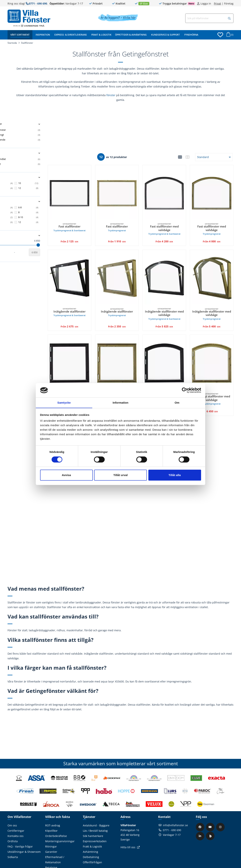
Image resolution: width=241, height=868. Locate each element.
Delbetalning (91, 839)
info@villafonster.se (175, 808)
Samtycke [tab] (64, 403)
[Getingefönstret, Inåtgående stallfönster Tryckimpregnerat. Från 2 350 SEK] (129, 269)
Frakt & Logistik (101, 35)
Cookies (50, 860)
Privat (217, 4)
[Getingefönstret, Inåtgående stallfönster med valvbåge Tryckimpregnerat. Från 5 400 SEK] (214, 269)
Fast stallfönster (87, 221)
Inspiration (43, 35)
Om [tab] (177, 403)
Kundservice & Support (165, 35)
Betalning (51, 850)
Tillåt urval (120, 475)
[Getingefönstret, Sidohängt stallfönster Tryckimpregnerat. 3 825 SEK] (129, 348)
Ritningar (51, 829)
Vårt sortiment (20, 35)
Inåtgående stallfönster (87, 300)
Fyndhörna (191, 35)
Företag (229, 4)
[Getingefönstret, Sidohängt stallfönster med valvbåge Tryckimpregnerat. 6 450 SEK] (214, 348)
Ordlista (13, 823)
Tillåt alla (175, 475)
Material (34, 153)
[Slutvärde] (55, 252)
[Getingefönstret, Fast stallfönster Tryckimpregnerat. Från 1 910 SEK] (129, 190)
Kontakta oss (16, 818)
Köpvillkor (51, 813)
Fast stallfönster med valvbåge (172, 223)
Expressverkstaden (95, 823)
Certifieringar (16, 813)
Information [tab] (120, 403)
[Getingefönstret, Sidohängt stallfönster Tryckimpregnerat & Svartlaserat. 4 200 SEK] (87, 348)
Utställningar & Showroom (24, 834)
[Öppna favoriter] (220, 35)
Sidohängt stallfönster (87, 379)
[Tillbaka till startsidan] (29, 16)
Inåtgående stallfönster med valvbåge (172, 302)
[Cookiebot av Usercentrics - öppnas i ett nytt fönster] (185, 390)
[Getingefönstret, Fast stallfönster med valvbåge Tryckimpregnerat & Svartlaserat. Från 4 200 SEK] (172, 190)
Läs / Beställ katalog (95, 813)
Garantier (51, 834)
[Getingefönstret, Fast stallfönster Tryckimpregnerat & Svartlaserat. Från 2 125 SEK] (87, 190)
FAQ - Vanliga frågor (20, 829)
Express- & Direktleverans (71, 35)
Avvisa (66, 475)
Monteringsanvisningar (60, 823)
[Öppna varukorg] (229, 35)
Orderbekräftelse (56, 818)
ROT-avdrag (53, 808)
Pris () (34, 236)
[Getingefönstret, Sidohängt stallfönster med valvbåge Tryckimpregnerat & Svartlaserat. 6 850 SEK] (172, 348)
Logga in (206, 4)
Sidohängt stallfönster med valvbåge (172, 381)
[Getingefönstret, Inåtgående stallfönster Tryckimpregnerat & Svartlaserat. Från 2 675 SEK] (87, 269)
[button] (180, 157)
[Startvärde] (13, 252)
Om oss (12, 808)
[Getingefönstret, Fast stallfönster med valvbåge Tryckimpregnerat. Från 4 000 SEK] (214, 190)
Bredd (34, 177)
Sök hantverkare (93, 818)
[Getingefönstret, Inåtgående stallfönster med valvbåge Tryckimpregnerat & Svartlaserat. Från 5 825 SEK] (172, 269)
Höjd (34, 202)
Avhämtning (90, 834)
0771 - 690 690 (38, 3)
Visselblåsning (54, 855)
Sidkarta (13, 839)
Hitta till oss (128, 830)
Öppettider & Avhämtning (131, 35)
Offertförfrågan (92, 845)
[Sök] (229, 18)
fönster (111, 95)
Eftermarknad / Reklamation (55, 842)
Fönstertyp (34, 124)
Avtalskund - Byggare (96, 808)
